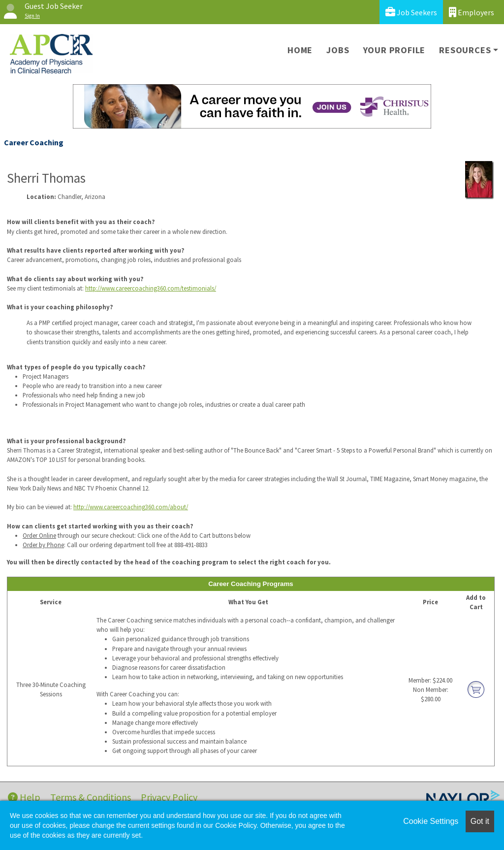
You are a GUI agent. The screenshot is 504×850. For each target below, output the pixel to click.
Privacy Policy (169, 797)
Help (24, 797)
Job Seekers (411, 12)
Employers (472, 12)
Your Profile (394, 50)
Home (300, 50)
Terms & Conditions (91, 797)
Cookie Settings (431, 821)
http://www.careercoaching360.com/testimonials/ (151, 288)
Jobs (338, 50)
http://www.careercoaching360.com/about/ (131, 507)
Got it (480, 821)
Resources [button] (465, 50)
